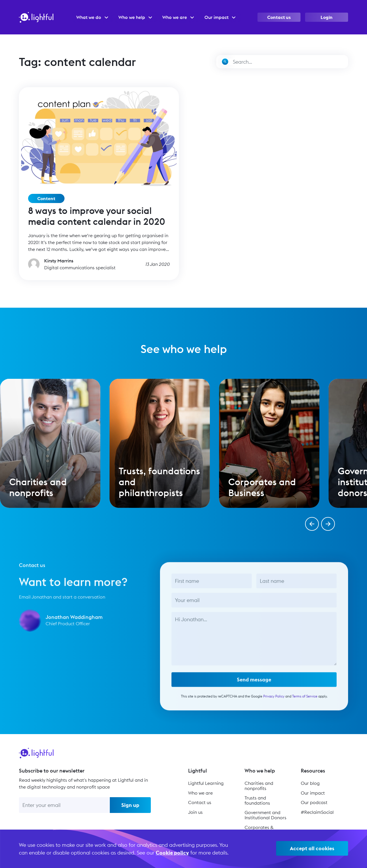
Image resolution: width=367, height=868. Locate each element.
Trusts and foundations (257, 800)
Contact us (279, 17)
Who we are (200, 793)
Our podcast (314, 802)
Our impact (313, 793)
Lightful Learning (206, 783)
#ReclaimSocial (317, 812)
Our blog (310, 783)
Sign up (130, 805)
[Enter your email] (64, 805)
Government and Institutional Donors (266, 815)
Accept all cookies (312, 848)
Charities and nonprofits (259, 786)
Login (327, 17)
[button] (312, 524)
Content (46, 198)
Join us (195, 812)
